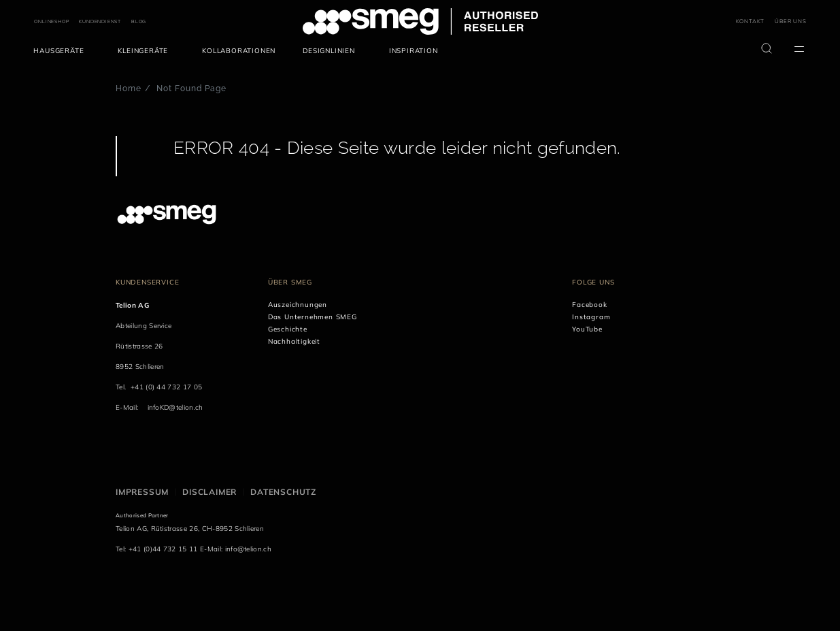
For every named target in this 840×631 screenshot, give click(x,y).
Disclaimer (209, 492)
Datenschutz (283, 492)
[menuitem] (62, 51)
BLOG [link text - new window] (139, 21)
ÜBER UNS (790, 21)
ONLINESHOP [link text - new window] (51, 21)
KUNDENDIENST (100, 21)
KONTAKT (751, 21)
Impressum (142, 492)
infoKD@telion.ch (175, 407)
